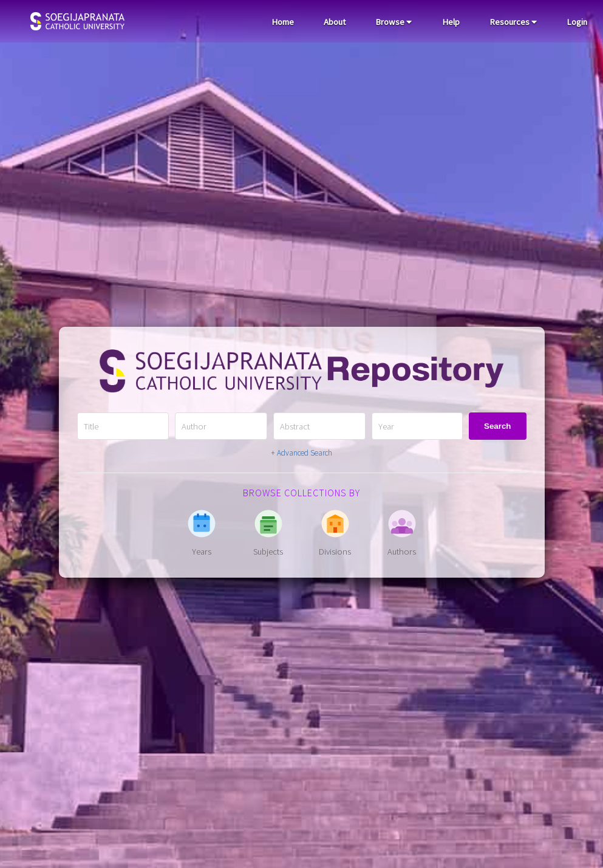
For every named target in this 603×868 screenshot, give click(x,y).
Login (577, 22)
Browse (393, 22)
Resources (513, 22)
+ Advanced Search (301, 453)
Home (283, 22)
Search (497, 426)
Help (451, 22)
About (335, 22)
